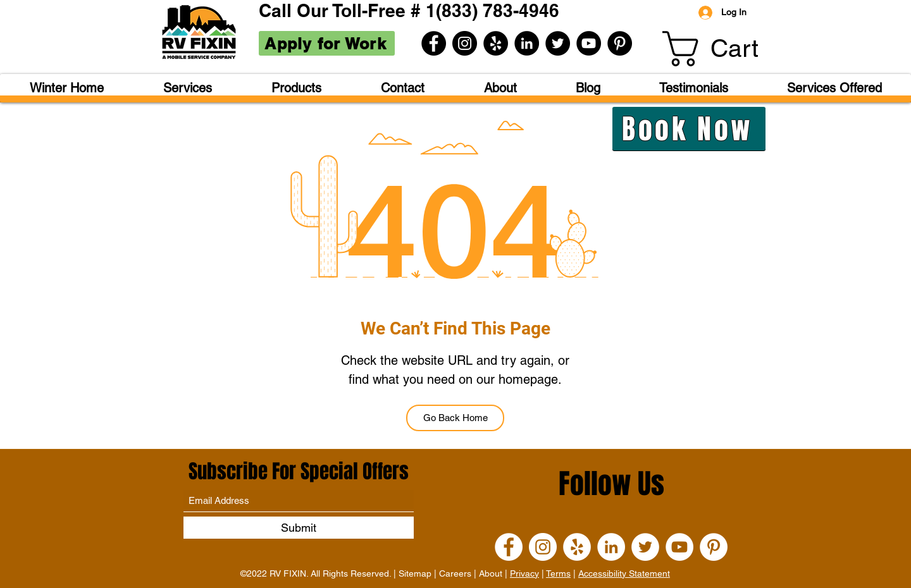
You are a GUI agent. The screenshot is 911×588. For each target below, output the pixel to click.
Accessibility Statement (624, 573)
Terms (558, 573)
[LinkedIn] (527, 43)
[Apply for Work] (327, 43)
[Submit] (299, 528)
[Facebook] (434, 43)
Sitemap (415, 573)
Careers (455, 573)
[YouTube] (589, 43)
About (491, 573)
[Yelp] (496, 43)
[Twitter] (558, 43)
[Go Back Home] (455, 418)
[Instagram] (465, 43)
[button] (729, 49)
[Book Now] (689, 129)
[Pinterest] (620, 43)
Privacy (524, 573)
